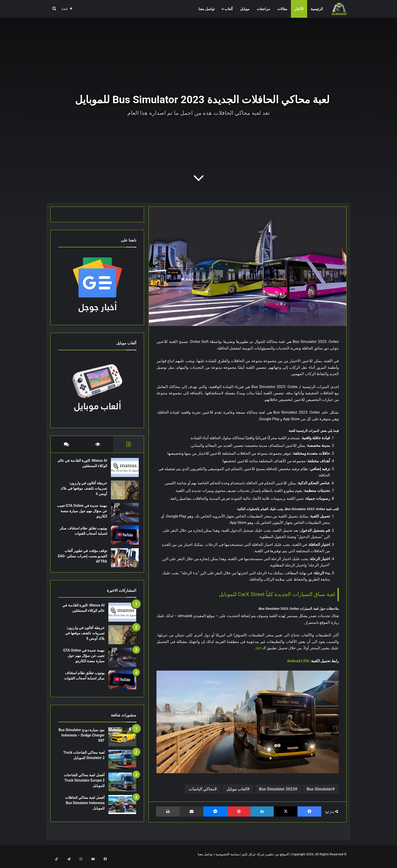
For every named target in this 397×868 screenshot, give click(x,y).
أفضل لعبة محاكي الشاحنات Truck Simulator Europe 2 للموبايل (84, 785)
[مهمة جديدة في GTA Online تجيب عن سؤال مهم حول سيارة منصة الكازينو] (122, 515)
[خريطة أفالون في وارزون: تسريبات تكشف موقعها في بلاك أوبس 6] (122, 493)
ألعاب (229, 9)
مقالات (282, 9)
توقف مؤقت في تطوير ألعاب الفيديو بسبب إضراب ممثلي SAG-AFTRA (83, 559)
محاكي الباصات (202, 789)
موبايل (245, 9)
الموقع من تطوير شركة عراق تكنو (266, 859)
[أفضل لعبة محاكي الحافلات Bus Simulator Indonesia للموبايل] (122, 810)
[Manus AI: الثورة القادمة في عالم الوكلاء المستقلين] (122, 470)
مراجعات (263, 9)
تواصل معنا (207, 9)
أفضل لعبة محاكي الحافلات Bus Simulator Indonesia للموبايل (85, 808)
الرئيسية (317, 9)
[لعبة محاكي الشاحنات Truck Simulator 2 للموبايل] (122, 764)
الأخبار (299, 9)
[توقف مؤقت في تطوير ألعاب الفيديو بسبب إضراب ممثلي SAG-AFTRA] (122, 560)
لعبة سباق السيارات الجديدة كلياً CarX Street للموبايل (277, 594)
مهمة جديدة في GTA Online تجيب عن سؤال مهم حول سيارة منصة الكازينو (84, 513)
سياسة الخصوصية (228, 859)
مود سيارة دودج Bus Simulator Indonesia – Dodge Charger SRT (82, 740)
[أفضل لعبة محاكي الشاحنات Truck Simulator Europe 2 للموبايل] (122, 787)
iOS (306, 661)
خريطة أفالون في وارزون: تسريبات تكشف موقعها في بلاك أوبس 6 (85, 491)
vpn (259, 648)
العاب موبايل (237, 789)
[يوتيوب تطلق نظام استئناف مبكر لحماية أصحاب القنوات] (122, 538)
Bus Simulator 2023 (277, 789)
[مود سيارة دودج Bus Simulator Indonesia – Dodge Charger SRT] (122, 742)
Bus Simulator (319, 789)
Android (294, 661)
